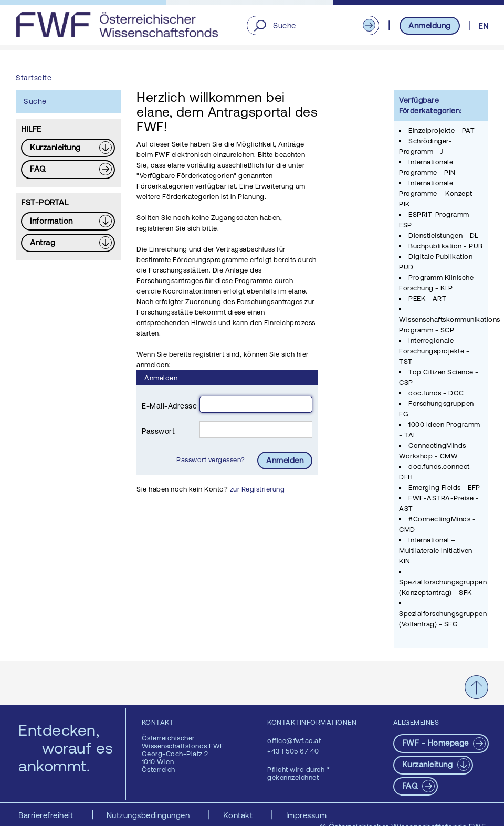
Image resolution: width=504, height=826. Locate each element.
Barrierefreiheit (47, 815)
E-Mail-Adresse (169, 406)
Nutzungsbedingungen (149, 815)
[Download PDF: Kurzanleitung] (68, 148)
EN (483, 26)
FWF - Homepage (437, 743)
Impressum (307, 815)
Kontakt (239, 815)
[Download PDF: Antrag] (68, 243)
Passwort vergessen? (212, 460)
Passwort (158, 431)
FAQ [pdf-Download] (411, 786)
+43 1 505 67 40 (293, 751)
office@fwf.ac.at (294, 741)
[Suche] (313, 25)
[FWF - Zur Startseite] (117, 25)
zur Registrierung (258, 489)
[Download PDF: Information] (68, 221)
